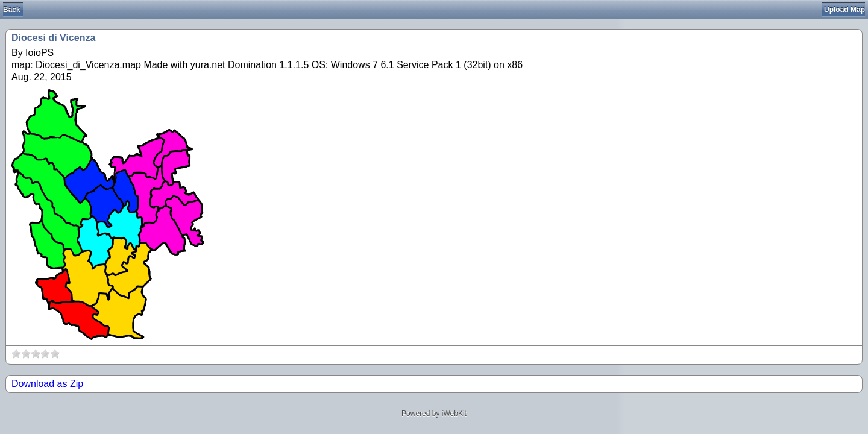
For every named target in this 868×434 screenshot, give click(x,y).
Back (12, 10)
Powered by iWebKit (434, 414)
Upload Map (844, 10)
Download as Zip (47, 384)
